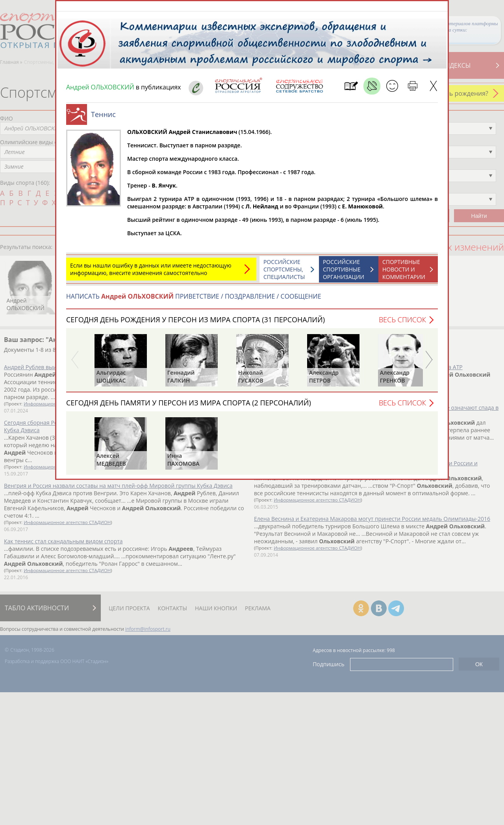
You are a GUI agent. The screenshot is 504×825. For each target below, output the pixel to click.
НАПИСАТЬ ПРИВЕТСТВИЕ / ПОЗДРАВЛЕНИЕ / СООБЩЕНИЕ (194, 300)
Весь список (402, 323)
